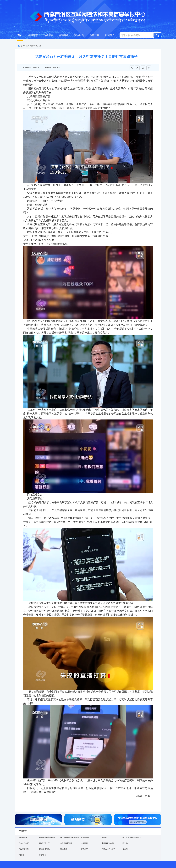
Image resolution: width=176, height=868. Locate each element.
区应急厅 (84, 849)
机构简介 (110, 35)
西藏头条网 (85, 837)
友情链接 (23, 831)
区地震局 (64, 849)
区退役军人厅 (44, 843)
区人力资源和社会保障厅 (132, 837)
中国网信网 (23, 837)
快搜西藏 (84, 843)
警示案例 (79, 35)
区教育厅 (105, 837)
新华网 (125, 849)
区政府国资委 (24, 849)
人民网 (21, 855)
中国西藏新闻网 (66, 843)
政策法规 (94, 35)
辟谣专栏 (64, 35)
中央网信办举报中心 (47, 837)
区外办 (125, 843)
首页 (20, 35)
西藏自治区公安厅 (109, 849)
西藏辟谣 (48, 35)
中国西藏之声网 (108, 843)
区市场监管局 (44, 849)
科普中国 (43, 855)
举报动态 (33, 35)
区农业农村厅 (24, 843)
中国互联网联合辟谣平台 (70, 837)
